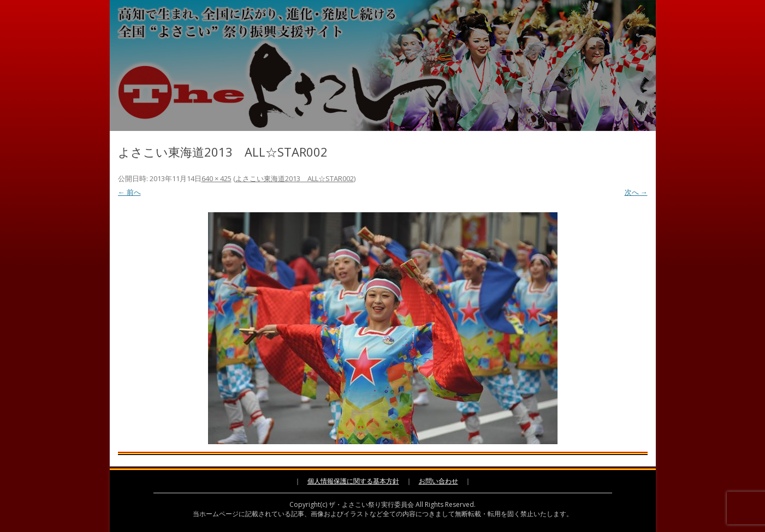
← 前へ (129, 192)
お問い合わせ (438, 481)
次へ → (636, 192)
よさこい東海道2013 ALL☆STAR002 (295, 178)
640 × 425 (217, 178)
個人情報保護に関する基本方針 (353, 481)
